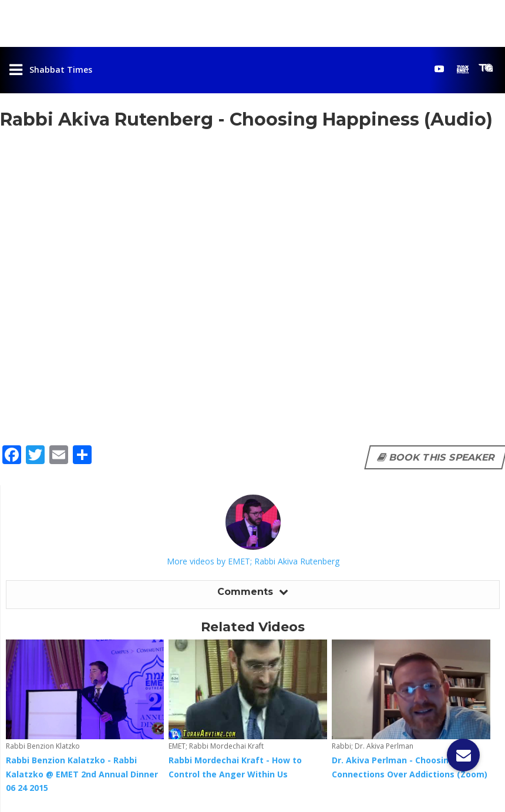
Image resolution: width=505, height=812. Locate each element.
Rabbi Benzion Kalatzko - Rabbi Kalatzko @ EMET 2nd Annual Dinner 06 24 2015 (82, 774)
